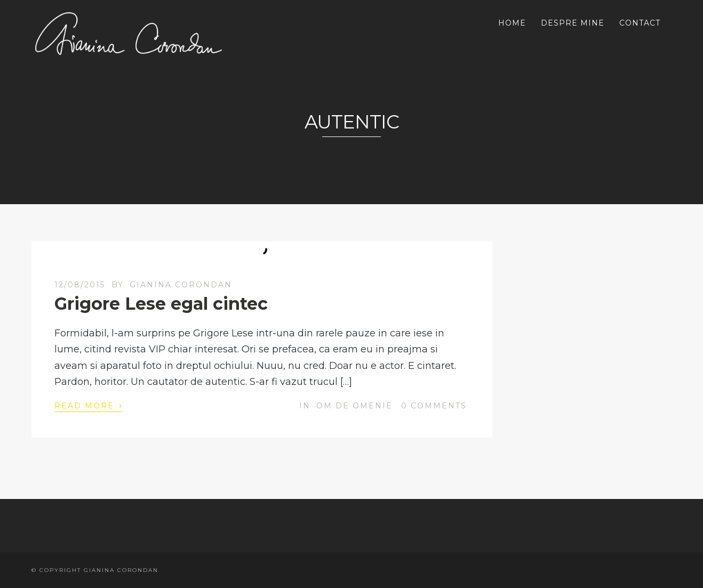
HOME (512, 23)
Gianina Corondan (181, 285)
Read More (89, 405)
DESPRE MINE (573, 23)
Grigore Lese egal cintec (161, 304)
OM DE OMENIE (354, 406)
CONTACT (640, 23)
